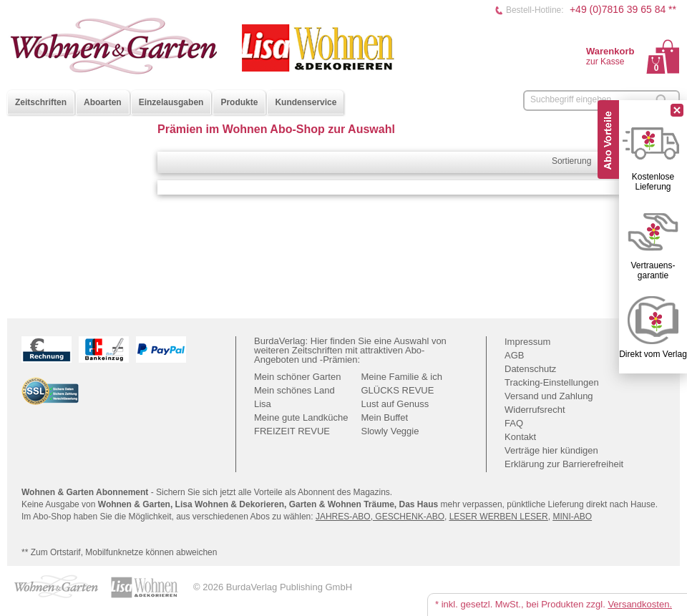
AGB (514, 355)
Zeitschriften (41, 102)
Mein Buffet (385, 417)
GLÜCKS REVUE (398, 390)
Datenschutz (530, 369)
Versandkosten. (640, 604)
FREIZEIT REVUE (292, 431)
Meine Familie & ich (402, 377)
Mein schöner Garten (297, 377)
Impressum (527, 342)
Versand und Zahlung (549, 396)
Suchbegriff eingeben (571, 99)
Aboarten (103, 102)
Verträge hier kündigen (551, 450)
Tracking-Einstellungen (552, 382)
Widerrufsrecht (535, 410)
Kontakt (520, 437)
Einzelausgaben (171, 102)
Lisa (263, 404)
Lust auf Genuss (395, 404)
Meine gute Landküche (301, 417)
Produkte (239, 102)
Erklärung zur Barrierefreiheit (564, 464)
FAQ (514, 423)
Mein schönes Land (294, 390)
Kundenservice (306, 102)
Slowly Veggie (390, 431)
